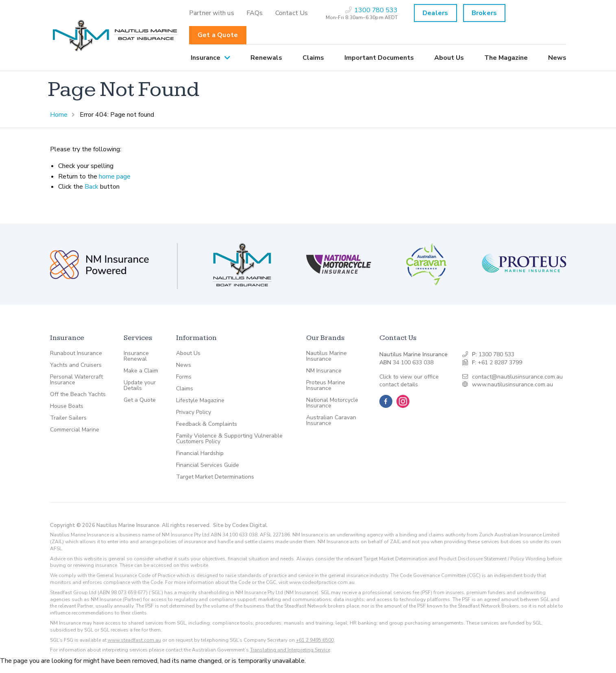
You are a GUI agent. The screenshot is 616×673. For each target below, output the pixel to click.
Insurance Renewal (136, 356)
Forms (184, 377)
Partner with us (212, 13)
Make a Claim (141, 371)
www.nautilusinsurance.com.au (513, 384)
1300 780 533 (496, 354)
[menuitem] (212, 13)
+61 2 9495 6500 (315, 640)
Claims (313, 58)
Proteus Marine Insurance (326, 386)
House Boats (67, 406)
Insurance (206, 58)
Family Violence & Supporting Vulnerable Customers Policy (229, 439)
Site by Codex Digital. (241, 525)
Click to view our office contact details (409, 381)
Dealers (435, 13)
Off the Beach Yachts (78, 394)
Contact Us (292, 13)
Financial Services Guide (208, 465)
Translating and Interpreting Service (290, 650)
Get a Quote (218, 35)
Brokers (484, 13)
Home (59, 115)
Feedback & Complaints (207, 424)
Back (91, 187)
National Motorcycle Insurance (332, 403)
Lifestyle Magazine (200, 401)
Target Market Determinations (215, 477)
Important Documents (379, 58)
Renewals (266, 58)
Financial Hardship (200, 453)
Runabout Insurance (76, 353)
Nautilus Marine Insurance (327, 356)
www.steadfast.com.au (134, 640)
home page (115, 176)
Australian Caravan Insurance (331, 420)
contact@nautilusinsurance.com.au (517, 377)
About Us (449, 58)
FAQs (255, 13)
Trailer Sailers (68, 418)
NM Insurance (324, 371)
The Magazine (506, 58)
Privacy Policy (194, 412)
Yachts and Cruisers (76, 365)
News (557, 58)
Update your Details (140, 386)
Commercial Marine (75, 430)
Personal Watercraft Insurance (76, 380)
